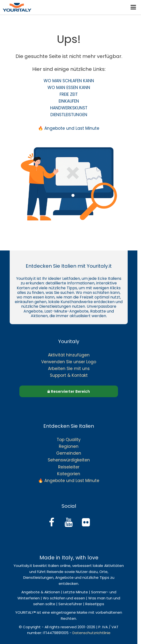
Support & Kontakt (69, 375)
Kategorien (69, 474)
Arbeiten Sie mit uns (69, 369)
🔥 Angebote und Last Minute (69, 128)
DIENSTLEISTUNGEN (69, 115)
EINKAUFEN (69, 101)
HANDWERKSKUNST (69, 108)
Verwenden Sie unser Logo (69, 362)
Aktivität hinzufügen (69, 355)
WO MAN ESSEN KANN (69, 88)
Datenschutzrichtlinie (91, 633)
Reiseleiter (69, 467)
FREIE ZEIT (69, 94)
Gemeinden (69, 453)
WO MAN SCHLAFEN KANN (69, 81)
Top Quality (69, 440)
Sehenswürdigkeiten (69, 460)
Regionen (69, 446)
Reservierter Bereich (69, 391)
